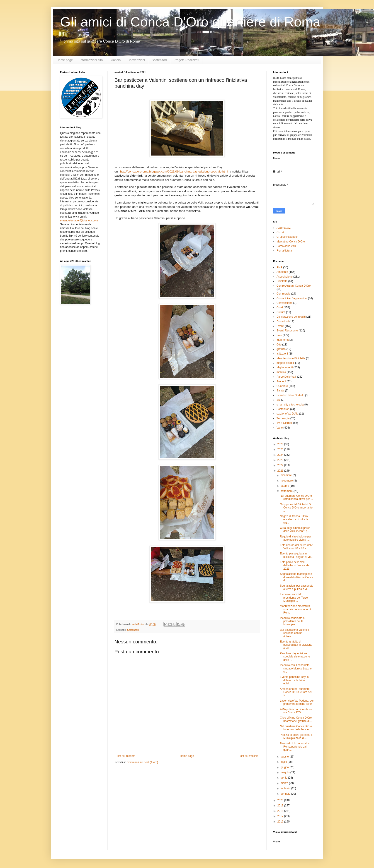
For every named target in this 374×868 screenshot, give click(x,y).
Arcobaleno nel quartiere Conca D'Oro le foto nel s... (296, 692)
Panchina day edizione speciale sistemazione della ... (295, 657)
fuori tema (283, 340)
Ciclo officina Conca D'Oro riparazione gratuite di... (296, 719)
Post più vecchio (249, 756)
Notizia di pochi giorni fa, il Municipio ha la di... (296, 736)
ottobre (285, 486)
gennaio (286, 794)
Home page (65, 60)
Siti (278, 400)
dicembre (287, 475)
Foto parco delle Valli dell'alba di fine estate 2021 (295, 565)
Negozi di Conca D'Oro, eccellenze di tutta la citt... (294, 519)
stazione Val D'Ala (287, 414)
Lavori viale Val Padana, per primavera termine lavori (297, 702)
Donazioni (283, 321)
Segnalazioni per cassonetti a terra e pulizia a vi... (297, 587)
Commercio (283, 294)
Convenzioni (136, 60)
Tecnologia (283, 418)
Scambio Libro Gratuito (290, 395)
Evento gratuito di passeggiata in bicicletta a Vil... (296, 645)
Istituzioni (282, 354)
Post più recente (125, 756)
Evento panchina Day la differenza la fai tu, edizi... (294, 680)
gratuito (281, 349)
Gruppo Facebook (287, 237)
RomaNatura (284, 251)
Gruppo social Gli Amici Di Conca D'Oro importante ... (296, 508)
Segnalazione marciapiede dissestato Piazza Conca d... (296, 577)
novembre (287, 481)
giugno (285, 767)
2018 (281, 811)
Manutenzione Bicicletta (291, 358)
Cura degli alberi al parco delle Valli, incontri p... (295, 530)
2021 (281, 471)
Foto (279, 335)
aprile (284, 778)
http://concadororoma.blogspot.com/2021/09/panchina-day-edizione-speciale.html (174, 171)
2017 (281, 816)
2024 (281, 455)
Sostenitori (159, 60)
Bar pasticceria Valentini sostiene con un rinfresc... (294, 633)
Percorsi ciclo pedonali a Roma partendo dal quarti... (295, 747)
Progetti (281, 381)
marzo (285, 783)
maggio (285, 772)
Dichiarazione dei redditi (291, 317)
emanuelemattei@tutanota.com (79, 221)
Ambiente (282, 272)
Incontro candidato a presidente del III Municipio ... (292, 621)
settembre (287, 491)
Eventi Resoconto (287, 331)
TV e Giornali (284, 423)
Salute (280, 391)
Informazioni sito (91, 60)
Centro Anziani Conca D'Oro (294, 286)
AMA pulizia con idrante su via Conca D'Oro (296, 711)
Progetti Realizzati (186, 60)
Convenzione (284, 303)
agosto (285, 757)
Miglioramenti (285, 367)
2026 (281, 444)
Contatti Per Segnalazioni (292, 298)
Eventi (280, 326)
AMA (279, 267)
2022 (281, 465)
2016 (281, 822)
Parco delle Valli (286, 246)
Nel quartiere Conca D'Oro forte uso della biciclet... (296, 728)
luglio (284, 762)
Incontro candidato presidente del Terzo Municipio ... (294, 598)
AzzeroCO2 (284, 228)
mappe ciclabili (285, 363)
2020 (281, 800)
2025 (281, 449)
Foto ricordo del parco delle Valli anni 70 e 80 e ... (296, 547)
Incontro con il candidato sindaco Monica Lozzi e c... (296, 668)
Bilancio (115, 60)
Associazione (285, 277)
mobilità (281, 372)
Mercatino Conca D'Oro (291, 242)
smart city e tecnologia (290, 405)
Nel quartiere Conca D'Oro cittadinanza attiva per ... (296, 497)
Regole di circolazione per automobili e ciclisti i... (296, 538)
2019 (281, 806)
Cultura (281, 312)
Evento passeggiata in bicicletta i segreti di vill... (297, 555)
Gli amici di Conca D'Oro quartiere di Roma (190, 22)
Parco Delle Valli (286, 377)
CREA (280, 232)
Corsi (280, 307)
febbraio (286, 788)
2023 (281, 460)
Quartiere (282, 386)
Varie (280, 428)
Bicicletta (282, 281)
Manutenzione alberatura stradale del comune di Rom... (295, 609)
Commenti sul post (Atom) (142, 762)
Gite (279, 345)
